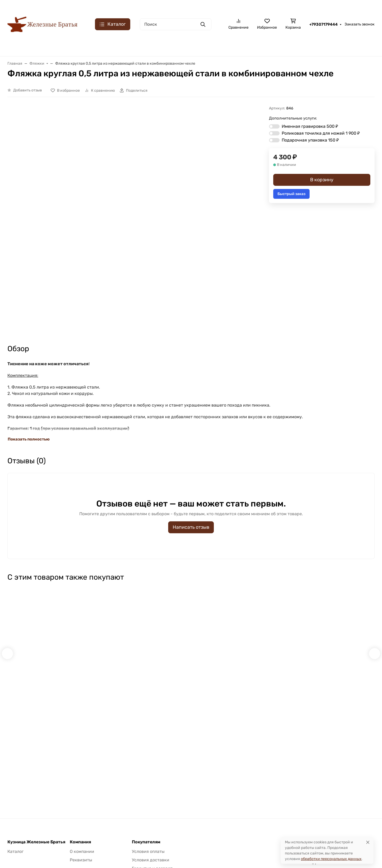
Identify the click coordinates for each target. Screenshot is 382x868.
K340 (343, 46)
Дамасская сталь (95, 46)
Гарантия (323, 7)
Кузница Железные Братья (36, 766)
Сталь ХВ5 (58, 46)
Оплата (345, 7)
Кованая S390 (267, 46)
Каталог (16, 775)
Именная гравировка (310, 126)
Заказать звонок (360, 24)
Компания (80, 766)
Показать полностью (29, 363)
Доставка (366, 7)
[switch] (274, 126)
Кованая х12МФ (179, 46)
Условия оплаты (148, 775)
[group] (148, 182)
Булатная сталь (22, 46)
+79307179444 (324, 24)
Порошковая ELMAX (223, 46)
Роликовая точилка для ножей (321, 133)
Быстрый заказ (291, 194)
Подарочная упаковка (310, 140)
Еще (365, 46)
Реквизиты (81, 784)
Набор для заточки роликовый (32, 598)
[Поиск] (176, 24)
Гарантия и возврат (152, 792)
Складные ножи (137, 46)
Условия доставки (151, 784)
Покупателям (146, 766)
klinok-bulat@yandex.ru (311, 786)
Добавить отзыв (28, 90)
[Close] (368, 842)
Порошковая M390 (309, 46)
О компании (274, 7)
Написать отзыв (191, 451)
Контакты (300, 7)
